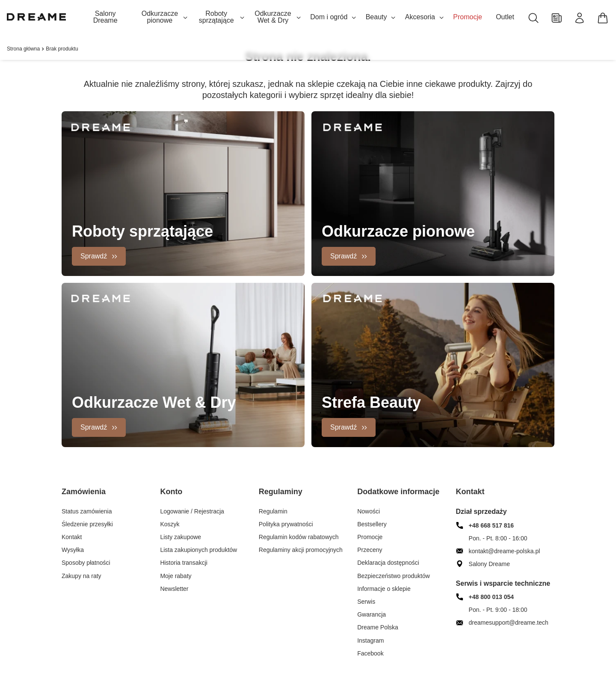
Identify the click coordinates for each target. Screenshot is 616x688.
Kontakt (470, 492)
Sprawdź (94, 256)
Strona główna (23, 49)
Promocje (468, 17)
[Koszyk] (603, 18)
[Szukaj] (533, 18)
